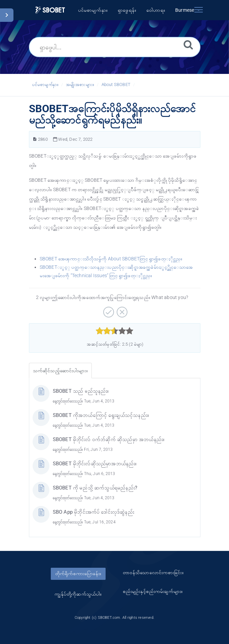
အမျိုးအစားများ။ (80, 84)
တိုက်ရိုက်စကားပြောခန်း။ (78, 573)
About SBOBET (116, 84)
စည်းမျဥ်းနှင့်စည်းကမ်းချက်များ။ (153, 591)
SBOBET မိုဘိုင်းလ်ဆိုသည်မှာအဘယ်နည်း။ (95, 464)
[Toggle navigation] (199, 8)
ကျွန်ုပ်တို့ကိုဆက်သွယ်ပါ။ (78, 594)
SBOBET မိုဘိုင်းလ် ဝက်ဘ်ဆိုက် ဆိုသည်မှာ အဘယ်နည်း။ (109, 439)
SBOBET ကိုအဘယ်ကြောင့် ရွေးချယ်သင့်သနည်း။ (101, 415)
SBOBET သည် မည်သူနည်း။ (81, 391)
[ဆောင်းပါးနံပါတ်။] (35, 139)
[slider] (114, 331)
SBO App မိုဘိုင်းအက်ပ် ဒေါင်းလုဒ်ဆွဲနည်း (93, 512)
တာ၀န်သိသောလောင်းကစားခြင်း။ (153, 572)
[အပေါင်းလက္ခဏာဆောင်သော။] (108, 310)
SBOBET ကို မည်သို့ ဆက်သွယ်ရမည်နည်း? (95, 488)
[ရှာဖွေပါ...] (115, 47)
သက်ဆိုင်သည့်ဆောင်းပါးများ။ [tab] (60, 371)
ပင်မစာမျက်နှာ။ (45, 84)
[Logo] (50, 10)
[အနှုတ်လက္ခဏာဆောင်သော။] (121, 310)
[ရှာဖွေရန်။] (188, 44)
